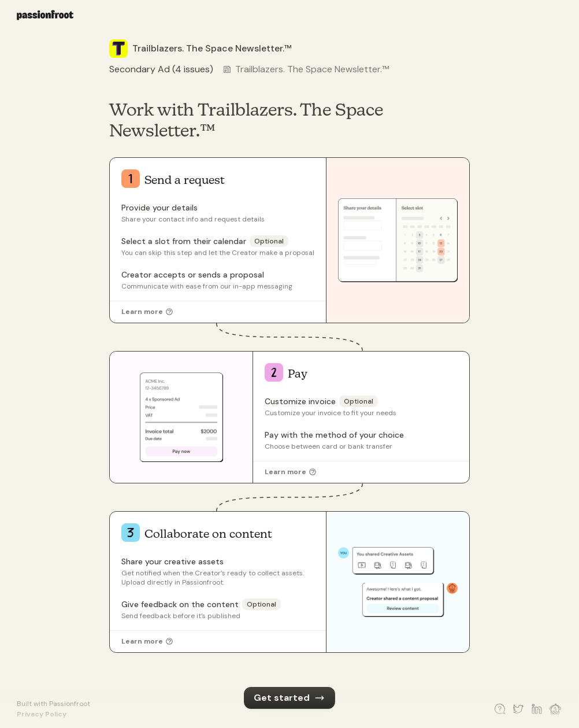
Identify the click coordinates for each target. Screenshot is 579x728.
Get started (289, 698)
